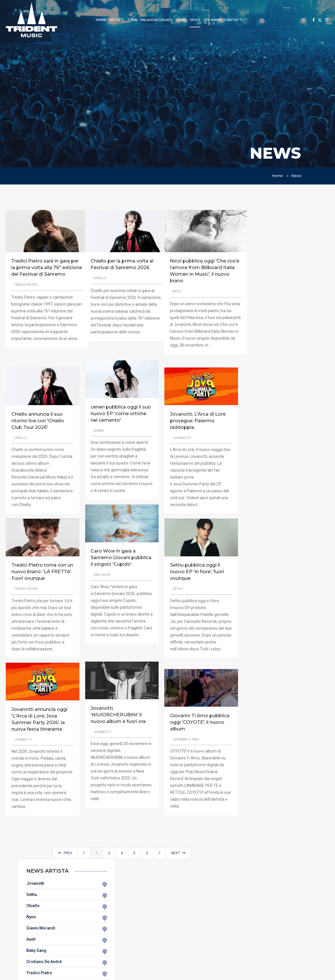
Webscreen (293, 974)
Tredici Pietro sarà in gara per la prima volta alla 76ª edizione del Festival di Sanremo (41, 271)
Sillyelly (320, 372)
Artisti (112, 20)
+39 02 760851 (270, 945)
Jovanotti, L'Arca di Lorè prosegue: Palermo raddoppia (194, 426)
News (191, 20)
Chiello (319, 260)
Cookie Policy (167, 947)
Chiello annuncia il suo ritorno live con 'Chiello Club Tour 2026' (38, 426)
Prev (63, 866)
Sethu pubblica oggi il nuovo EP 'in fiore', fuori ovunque (194, 577)
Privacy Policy (167, 941)
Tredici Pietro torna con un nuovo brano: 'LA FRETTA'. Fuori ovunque (39, 577)
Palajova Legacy (152, 20)
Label (177, 20)
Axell (317, 293)
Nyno (318, 271)
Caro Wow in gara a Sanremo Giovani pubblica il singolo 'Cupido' (111, 560)
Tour (128, 20)
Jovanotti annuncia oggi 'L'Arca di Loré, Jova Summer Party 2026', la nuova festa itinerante (39, 725)
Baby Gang (323, 304)
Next (176, 866)
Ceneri (319, 338)
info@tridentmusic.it (267, 938)
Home (97, 20)
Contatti (229, 20)
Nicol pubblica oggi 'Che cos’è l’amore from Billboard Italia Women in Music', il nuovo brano (196, 271)
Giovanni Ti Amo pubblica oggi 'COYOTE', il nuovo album (196, 722)
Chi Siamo (209, 20)
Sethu (318, 248)
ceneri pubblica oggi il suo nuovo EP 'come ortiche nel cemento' (119, 413)
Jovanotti (322, 237)
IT (305, 20)
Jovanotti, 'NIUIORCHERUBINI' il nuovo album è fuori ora (116, 708)
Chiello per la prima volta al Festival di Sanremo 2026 (118, 268)
